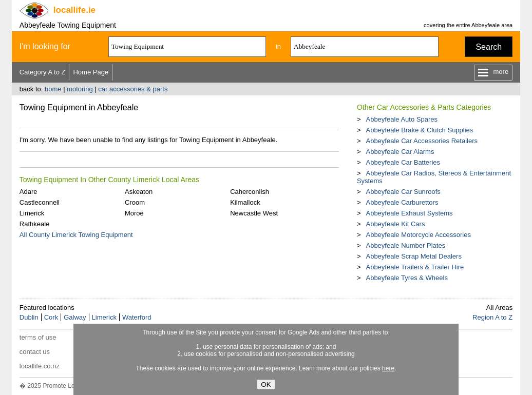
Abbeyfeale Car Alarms (400, 152)
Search (489, 47)
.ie (74, 10)
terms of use (38, 337)
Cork (51, 317)
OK (266, 384)
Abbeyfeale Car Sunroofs (403, 192)
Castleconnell (40, 202)
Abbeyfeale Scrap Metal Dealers (413, 256)
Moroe (134, 213)
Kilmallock (245, 202)
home (53, 89)
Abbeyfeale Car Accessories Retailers (422, 141)
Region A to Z (492, 317)
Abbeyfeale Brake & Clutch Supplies (419, 130)
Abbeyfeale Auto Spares (402, 119)
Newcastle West (254, 213)
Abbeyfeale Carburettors (402, 202)
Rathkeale (35, 224)
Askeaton (139, 192)
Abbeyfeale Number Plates (405, 245)
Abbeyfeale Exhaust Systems (409, 213)
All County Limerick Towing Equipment (76, 235)
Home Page (91, 72)
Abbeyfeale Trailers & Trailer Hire (415, 267)
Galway (75, 317)
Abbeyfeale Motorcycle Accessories (418, 235)
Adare (28, 192)
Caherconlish (250, 192)
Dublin (29, 317)
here (388, 368)
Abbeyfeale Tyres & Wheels (406, 278)
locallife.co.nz (40, 366)
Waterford (137, 317)
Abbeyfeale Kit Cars (395, 224)
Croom (135, 202)
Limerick (32, 213)
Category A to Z (43, 72)
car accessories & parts (133, 89)
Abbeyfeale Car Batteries (403, 162)
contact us (35, 352)
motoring (80, 89)
